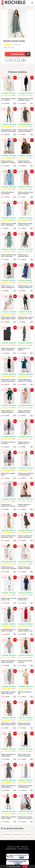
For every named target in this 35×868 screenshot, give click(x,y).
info (15, 103)
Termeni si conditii (13, 847)
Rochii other (18, 834)
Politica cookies (23, 849)
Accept (25, 866)
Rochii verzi (7, 834)
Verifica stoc (21, 54)
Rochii (27, 834)
